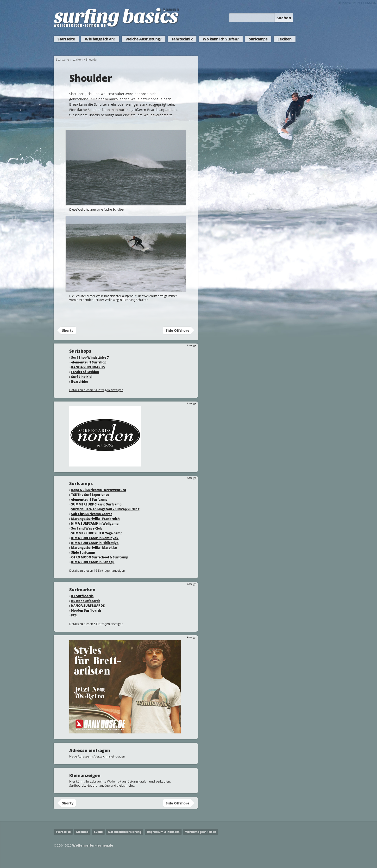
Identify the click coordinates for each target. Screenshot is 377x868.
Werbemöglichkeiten (201, 832)
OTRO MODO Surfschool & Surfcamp (100, 557)
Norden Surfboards (86, 610)
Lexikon (285, 39)
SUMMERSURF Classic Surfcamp (96, 504)
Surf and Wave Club (87, 528)
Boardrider (80, 381)
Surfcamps (258, 39)
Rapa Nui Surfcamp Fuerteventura (99, 490)
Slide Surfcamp (83, 552)
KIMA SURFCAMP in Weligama (95, 523)
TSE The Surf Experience (90, 495)
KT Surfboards (82, 596)
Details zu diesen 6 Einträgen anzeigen (96, 390)
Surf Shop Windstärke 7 (90, 357)
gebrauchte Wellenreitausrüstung (114, 781)
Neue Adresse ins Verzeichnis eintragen (97, 756)
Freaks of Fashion (85, 372)
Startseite (66, 39)
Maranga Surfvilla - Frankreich (95, 519)
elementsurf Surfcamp (89, 499)
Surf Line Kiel (82, 377)
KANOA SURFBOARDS (88, 367)
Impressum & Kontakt (163, 832)
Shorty (68, 330)
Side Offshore (178, 330)
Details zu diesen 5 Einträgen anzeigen (96, 624)
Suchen (284, 18)
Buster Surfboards (86, 601)
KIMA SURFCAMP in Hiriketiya (95, 543)
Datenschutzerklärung (125, 832)
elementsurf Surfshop (89, 362)
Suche (98, 832)
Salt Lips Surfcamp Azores (92, 514)
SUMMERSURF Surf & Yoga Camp (97, 533)
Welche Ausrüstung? (144, 39)
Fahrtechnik (182, 39)
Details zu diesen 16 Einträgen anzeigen (97, 570)
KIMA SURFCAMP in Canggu (93, 562)
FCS (74, 615)
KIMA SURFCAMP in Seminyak (95, 538)
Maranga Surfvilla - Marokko (94, 547)
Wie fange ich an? (100, 39)
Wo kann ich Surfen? (221, 39)
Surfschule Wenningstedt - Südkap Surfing (105, 509)
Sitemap (82, 832)
